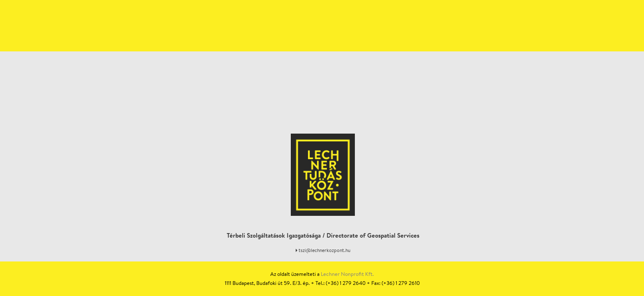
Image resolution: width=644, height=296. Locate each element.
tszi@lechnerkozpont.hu (324, 250)
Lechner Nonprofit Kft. (347, 274)
